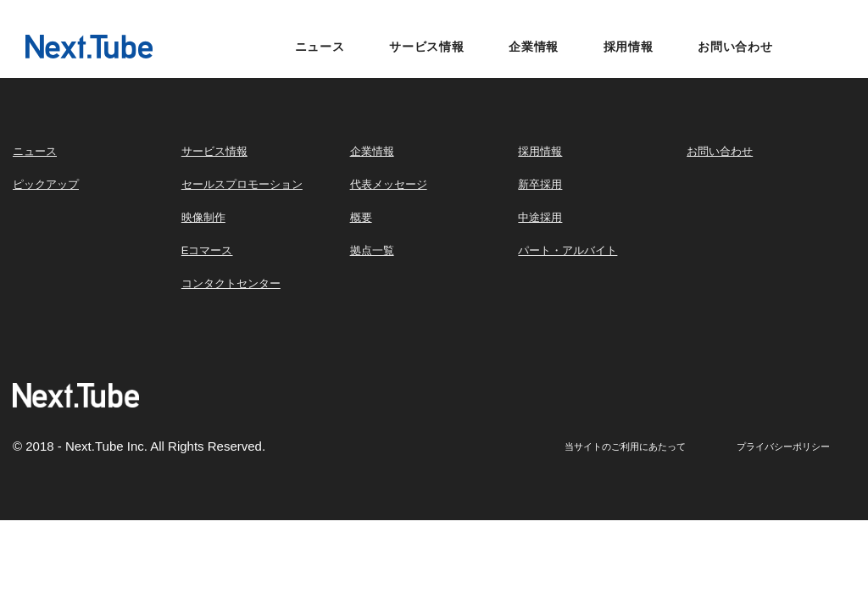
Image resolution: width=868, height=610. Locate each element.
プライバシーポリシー (783, 446)
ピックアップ (46, 184)
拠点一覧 (372, 250)
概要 (361, 217)
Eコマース (207, 250)
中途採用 (540, 217)
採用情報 (629, 47)
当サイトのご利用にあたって (625, 446)
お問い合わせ (735, 47)
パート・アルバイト (568, 250)
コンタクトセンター (231, 283)
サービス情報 (427, 47)
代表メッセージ (389, 184)
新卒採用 (540, 184)
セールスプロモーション (242, 184)
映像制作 (203, 217)
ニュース (320, 47)
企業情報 (534, 47)
